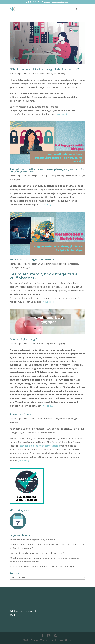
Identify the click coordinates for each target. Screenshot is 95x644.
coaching (52, 176)
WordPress (66, 640)
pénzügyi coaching (66, 176)
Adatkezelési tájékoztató (24, 611)
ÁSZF (13, 615)
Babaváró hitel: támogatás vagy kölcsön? (33, 540)
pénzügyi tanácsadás (68, 264)
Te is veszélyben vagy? (23, 339)
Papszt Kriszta (24, 73)
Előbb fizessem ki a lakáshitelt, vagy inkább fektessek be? (44, 69)
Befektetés (53, 264)
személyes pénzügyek (20, 268)
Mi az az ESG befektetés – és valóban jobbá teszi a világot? (42, 566)
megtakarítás (51, 344)
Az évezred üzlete (20, 414)
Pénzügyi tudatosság (56, 73)
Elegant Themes (40, 640)
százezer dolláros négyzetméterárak (39, 446)
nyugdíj (61, 344)
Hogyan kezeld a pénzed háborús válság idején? (37, 553)
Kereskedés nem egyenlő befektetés (32, 260)
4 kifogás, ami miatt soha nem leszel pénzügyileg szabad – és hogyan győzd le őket (47, 170)
